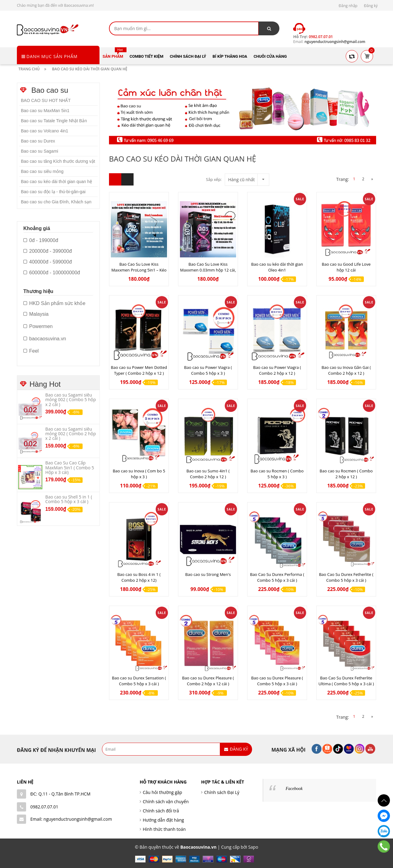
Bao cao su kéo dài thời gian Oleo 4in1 (277, 267)
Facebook (294, 789)
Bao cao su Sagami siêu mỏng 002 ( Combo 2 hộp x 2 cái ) (71, 434)
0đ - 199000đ (41, 240)
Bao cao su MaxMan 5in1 (45, 111)
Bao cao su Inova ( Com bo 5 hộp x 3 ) (139, 474)
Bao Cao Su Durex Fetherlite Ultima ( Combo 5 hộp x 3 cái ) (346, 681)
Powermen (38, 326)
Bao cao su (50, 90)
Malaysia (36, 314)
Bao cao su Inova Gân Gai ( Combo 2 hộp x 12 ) (346, 370)
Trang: (342, 179)
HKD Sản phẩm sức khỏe (54, 303)
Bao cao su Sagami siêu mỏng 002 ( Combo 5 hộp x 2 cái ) (71, 400)
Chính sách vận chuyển (166, 802)
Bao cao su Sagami (39, 151)
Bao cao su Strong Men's (208, 574)
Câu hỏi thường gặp (162, 792)
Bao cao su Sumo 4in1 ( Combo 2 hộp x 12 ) (208, 474)
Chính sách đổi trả (161, 811)
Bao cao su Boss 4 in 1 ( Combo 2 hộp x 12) (139, 577)
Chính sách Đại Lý (222, 792)
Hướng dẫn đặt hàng (163, 820)
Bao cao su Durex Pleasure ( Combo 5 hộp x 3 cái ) (277, 681)
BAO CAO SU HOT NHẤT (46, 100)
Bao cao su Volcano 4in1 (45, 131)
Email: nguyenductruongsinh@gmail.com (71, 819)
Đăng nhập (348, 6)
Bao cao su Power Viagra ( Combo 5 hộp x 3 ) (208, 370)
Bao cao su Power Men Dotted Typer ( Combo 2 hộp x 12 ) (139, 370)
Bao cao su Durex (38, 141)
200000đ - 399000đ (48, 251)
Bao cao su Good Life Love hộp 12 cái (346, 267)
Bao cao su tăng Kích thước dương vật (58, 161)
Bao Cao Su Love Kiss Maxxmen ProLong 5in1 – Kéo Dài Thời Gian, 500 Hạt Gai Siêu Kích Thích (139, 273)
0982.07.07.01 (44, 807)
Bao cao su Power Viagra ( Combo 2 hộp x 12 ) (277, 370)
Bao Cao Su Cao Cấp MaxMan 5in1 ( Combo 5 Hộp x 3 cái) (70, 467)
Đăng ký (371, 6)
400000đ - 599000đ (48, 262)
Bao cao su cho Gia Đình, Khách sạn (56, 202)
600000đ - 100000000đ (52, 273)
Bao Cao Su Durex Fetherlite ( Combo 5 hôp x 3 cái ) (346, 577)
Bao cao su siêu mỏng (42, 171)
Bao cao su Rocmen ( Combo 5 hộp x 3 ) (277, 474)
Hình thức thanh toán (164, 829)
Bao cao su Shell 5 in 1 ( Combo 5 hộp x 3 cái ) (69, 499)
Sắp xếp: (214, 179)
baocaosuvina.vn (45, 339)
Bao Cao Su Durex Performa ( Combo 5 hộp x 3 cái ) (277, 577)
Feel (31, 351)
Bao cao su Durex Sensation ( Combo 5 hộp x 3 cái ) (139, 681)
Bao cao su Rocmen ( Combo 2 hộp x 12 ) (346, 474)
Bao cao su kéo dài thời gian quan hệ (56, 182)
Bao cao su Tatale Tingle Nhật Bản (54, 121)
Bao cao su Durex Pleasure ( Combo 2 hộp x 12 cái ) (208, 681)
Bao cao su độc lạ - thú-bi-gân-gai (53, 192)
